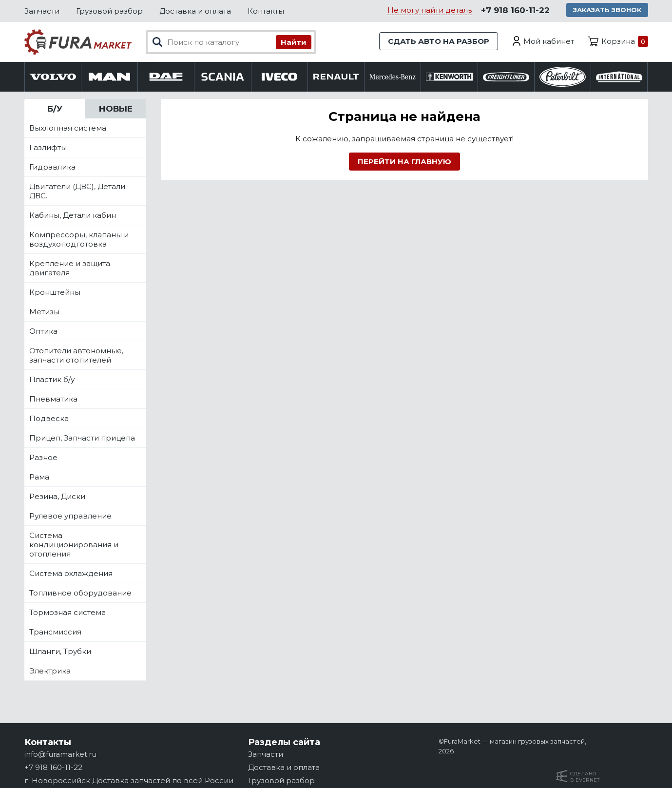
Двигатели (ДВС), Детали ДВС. (77, 191)
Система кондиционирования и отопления (74, 545)
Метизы (44, 312)
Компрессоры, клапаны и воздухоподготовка (79, 239)
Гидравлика (52, 167)
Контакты (266, 11)
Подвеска (49, 418)
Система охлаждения (71, 573)
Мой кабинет (549, 41)
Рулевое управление (70, 516)
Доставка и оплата (195, 11)
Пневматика (53, 399)
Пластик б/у (52, 379)
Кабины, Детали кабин (73, 215)
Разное (43, 457)
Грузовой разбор (109, 11)
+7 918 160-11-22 (515, 10)
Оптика (43, 331)
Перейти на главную (404, 162)
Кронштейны (55, 292)
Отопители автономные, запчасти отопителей (76, 355)
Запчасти (42, 11)
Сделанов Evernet (585, 777)
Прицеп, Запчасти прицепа (82, 438)
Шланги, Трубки (60, 651)
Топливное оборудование (80, 593)
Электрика (50, 671)
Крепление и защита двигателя (70, 268)
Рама (39, 477)
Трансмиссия (55, 632)
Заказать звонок (607, 10)
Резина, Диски (57, 496)
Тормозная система (67, 612)
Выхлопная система (68, 128)
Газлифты (48, 147)
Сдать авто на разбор (439, 41)
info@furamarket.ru (60, 754)
